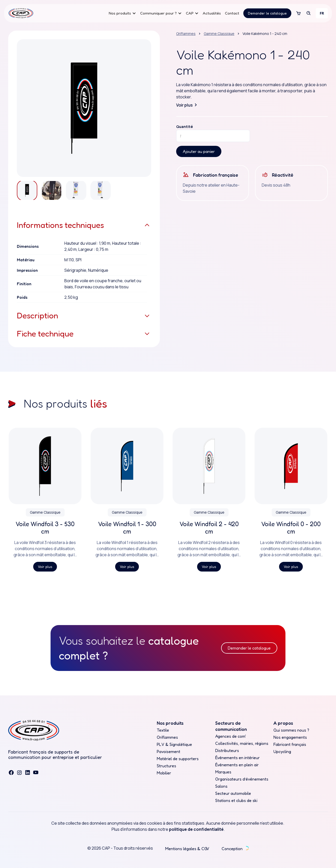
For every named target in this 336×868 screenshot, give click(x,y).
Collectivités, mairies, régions (242, 743)
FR (322, 13)
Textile (163, 730)
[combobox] (322, 13)
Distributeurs (227, 750)
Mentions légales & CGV (187, 849)
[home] (21, 13)
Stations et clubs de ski (236, 800)
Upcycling (282, 752)
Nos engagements (290, 737)
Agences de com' (231, 736)
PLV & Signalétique (174, 744)
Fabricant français (290, 744)
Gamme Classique (219, 34)
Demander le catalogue (267, 13)
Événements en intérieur (237, 758)
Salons (221, 786)
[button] (122, 13)
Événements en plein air (237, 765)
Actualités (212, 13)
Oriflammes (186, 34)
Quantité (184, 127)
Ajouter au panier (199, 151)
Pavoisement (169, 752)
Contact (232, 13)
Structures (166, 766)
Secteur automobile (233, 793)
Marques (223, 772)
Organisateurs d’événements (242, 779)
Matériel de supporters (178, 759)
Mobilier (164, 773)
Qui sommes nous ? (291, 730)
